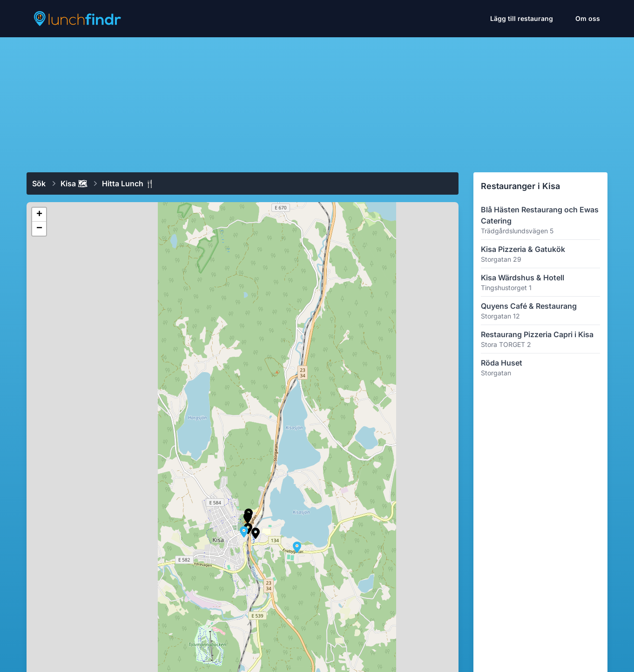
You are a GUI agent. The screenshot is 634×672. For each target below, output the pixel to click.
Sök (39, 183)
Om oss (588, 18)
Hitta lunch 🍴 (128, 183)
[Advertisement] (317, 101)
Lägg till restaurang (522, 18)
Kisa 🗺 (74, 183)
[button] (297, 547)
